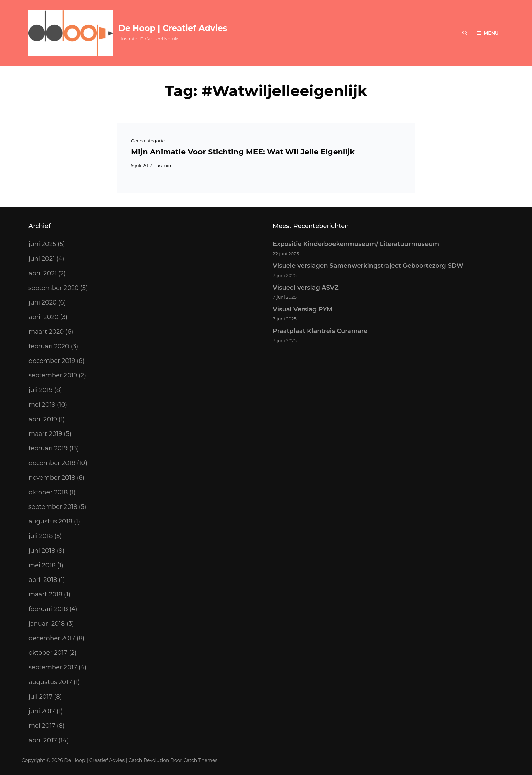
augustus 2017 (50, 682)
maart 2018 (45, 594)
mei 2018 (42, 565)
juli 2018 (41, 536)
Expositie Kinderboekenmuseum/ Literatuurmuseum (356, 244)
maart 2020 (46, 332)
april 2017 (43, 740)
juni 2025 (42, 244)
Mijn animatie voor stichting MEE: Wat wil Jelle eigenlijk (243, 152)
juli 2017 (41, 697)
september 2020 (54, 288)
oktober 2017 (48, 653)
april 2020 (44, 317)
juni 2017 (42, 711)
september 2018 (53, 507)
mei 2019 (42, 405)
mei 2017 (42, 726)
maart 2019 (45, 434)
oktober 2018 (48, 492)
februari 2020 (49, 346)
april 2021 (43, 273)
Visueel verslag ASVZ (306, 288)
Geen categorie (148, 141)
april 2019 (43, 419)
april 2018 (43, 580)
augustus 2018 (50, 521)
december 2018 (52, 463)
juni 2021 (42, 259)
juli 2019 (41, 390)
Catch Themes (201, 760)
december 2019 (52, 361)
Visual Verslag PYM (303, 309)
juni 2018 (42, 551)
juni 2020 (43, 302)
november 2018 (52, 478)
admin (164, 165)
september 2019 (53, 375)
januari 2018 (47, 624)
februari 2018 (48, 609)
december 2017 (52, 638)
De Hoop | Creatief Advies (173, 28)
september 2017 (53, 667)
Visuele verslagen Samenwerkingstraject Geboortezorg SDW (368, 266)
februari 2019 (48, 448)
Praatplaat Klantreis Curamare (320, 331)
